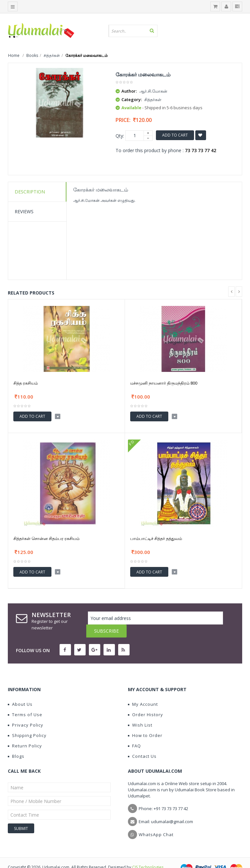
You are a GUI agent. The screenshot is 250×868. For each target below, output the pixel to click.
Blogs (16, 743)
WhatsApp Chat (156, 822)
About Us (20, 691)
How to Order (145, 722)
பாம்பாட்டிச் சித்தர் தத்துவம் (156, 538)
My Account (143, 691)
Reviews (24, 211)
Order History (146, 702)
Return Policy (25, 733)
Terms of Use (25, 702)
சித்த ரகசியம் (26, 383)
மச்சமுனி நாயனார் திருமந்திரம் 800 (164, 383)
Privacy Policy (26, 712)
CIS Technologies (148, 854)
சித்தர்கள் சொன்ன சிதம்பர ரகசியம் (46, 538)
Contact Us (142, 743)
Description (30, 192)
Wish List (140, 712)
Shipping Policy (27, 722)
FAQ (134, 733)
